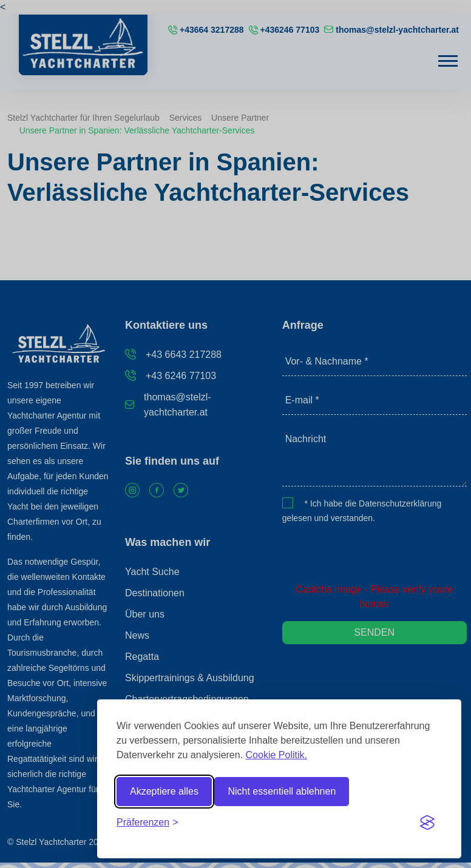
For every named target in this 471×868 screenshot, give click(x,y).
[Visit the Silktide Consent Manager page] (427, 823)
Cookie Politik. (276, 755)
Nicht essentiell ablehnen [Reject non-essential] (282, 791)
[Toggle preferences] (147, 823)
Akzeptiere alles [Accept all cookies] (164, 791)
